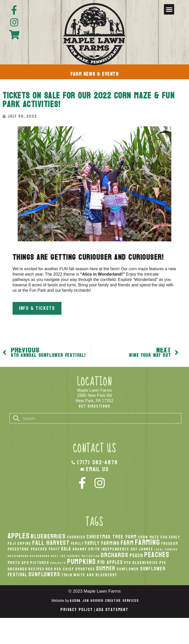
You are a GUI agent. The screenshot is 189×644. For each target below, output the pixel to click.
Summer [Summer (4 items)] (106, 569)
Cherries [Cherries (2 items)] (76, 537)
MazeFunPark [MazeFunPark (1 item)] (18, 556)
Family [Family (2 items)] (77, 544)
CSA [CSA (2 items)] (164, 537)
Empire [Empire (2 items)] (24, 544)
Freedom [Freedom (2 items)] (170, 544)
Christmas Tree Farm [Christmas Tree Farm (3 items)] (112, 537)
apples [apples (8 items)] (19, 536)
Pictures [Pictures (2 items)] (40, 563)
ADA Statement (112, 610)
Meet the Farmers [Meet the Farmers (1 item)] (65, 556)
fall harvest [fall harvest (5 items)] (51, 543)
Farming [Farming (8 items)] (148, 542)
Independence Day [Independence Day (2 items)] (119, 549)
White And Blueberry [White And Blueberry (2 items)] (95, 575)
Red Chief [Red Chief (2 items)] (64, 569)
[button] (169, 9)
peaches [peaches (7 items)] (157, 555)
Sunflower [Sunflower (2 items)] (128, 569)
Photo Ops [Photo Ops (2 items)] (18, 563)
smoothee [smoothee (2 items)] (85, 569)
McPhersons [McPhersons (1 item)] (40, 556)
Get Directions (94, 406)
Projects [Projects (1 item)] (58, 563)
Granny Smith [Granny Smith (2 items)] (86, 549)
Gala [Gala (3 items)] (66, 549)
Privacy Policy (77, 610)
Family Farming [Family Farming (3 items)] (102, 543)
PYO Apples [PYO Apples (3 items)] (110, 562)
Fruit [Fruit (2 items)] (54, 549)
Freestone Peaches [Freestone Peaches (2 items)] (28, 549)
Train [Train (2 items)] (67, 575)
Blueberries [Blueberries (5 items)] (48, 536)
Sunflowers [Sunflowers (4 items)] (44, 574)
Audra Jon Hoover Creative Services (104, 601)
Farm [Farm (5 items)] (127, 543)
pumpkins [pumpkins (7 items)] (82, 562)
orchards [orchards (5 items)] (114, 555)
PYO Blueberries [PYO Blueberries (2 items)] (141, 563)
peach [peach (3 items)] (136, 555)
